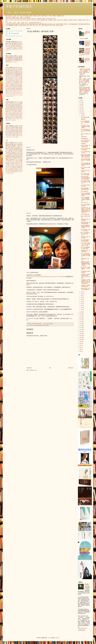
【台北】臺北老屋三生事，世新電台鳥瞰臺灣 (85, 131)
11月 (82, 116)
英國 (21, 104)
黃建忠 (18, 157)
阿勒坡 (15, 87)
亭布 (9, 90)
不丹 (36, 19)
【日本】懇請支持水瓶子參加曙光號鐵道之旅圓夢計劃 (87, 44)
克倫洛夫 (7, 86)
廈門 (17, 86)
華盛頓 (12, 94)
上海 (9, 20)
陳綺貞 (13, 164)
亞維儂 (8, 88)
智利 (54, 19)
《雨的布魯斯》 (84, 137)
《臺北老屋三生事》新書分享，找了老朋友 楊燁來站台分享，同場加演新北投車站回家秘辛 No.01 (85, 210)
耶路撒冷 (17, 83)
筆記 (7, 46)
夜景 (14, 46)
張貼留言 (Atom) (33, 370)
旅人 (54, 24)
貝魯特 (10, 87)
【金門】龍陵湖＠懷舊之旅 (87, 33)
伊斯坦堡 (28, 20)
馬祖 (38, 23)
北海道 (48, 19)
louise (7, 154)
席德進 (9, 173)
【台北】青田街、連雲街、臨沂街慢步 (85, 230)
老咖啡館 (13, 24)
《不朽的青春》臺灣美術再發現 (85, 272)
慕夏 (43, 25)
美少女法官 (9, 162)
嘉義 (14, 134)
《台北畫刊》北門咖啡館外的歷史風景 (85, 286)
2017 (81, 316)
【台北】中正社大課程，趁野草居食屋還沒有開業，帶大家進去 (85, 255)
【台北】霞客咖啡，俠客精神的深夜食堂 (85, 189)
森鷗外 (17, 169)
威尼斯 (38, 20)
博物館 (81, 24)
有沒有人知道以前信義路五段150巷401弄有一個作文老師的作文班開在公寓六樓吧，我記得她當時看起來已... (85, 90)
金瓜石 (26, 23)
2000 (81, 349)
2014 (81, 322)
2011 (81, 328)
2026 (81, 100)
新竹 (21, 129)
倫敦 (46, 20)
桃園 (13, 130)
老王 (14, 162)
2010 (81, 330)
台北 (7, 23)
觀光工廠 (77, 24)
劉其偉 (14, 168)
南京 (11, 92)
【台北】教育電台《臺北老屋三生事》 (85, 146)
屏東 (10, 133)
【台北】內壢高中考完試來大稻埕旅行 (85, 141)
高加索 (25, 19)
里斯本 (84, 20)
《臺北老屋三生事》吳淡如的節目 (85, 220)
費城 (21, 81)
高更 (37, 25)
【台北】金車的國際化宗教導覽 (85, 205)
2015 (81, 320)
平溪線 (22, 23)
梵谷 (40, 25)
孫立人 (13, 161)
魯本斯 (25, 25)
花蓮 (17, 132)
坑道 (34, 24)
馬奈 (31, 25)
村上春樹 (7, 165)
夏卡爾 (46, 25)
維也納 (55, 20)
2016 (81, 318)
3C (10, 46)
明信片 (63, 24)
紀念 (21, 43)
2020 (81, 112)
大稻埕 (10, 23)
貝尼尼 (12, 165)
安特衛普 (18, 92)
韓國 (18, 113)
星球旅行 (54, 16)
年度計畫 (35, 16)
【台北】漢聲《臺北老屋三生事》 (85, 186)
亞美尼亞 (29, 19)
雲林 (14, 81)
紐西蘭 (14, 120)
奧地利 (21, 106)
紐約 (87, 20)
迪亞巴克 (16, 84)
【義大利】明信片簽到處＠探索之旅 (87, 60)
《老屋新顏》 (83, 144)
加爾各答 (7, 92)
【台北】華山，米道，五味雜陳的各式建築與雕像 (85, 127)
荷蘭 (13, 115)
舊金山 (15, 91)
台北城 (11, 129)
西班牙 (9, 108)
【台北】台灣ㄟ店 (84, 203)
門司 (16, 77)
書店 (45, 24)
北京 (7, 20)
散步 (7, 56)
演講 (21, 16)
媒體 (27, 16)
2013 (81, 324)
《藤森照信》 (83, 119)
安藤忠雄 (15, 154)
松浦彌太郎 (11, 169)
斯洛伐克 (40, 19)
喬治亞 (7, 116)
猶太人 (11, 158)
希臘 (11, 109)
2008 (81, 334)
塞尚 (18, 170)
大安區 (19, 23)
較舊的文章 (71, 368)
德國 (18, 105)
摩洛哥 (44, 19)
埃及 (14, 117)
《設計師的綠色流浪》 (85, 117)
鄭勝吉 (14, 157)
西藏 (14, 113)
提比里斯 (13, 90)
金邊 (20, 84)
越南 (6, 117)
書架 (15, 43)
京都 (15, 20)
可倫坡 (10, 95)
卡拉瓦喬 (20, 25)
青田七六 (46, 16)
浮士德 (8, 172)
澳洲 (20, 116)
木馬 (21, 146)
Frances (19, 153)
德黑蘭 (11, 84)
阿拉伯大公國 (18, 115)
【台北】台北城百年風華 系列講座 (85, 149)
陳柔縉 (14, 170)
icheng (17, 160)
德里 (18, 81)
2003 (81, 343)
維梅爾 (21, 161)
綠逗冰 (39, 16)
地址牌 (19, 45)
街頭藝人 (51, 24)
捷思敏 (16, 150)
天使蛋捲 (17, 149)
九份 (30, 23)
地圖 (43, 16)
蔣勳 (12, 173)
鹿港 (17, 136)
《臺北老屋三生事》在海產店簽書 (85, 251)
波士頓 (7, 76)
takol (20, 164)
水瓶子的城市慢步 (19, 6)
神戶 (21, 20)
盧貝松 (16, 158)
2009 (81, 332)
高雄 (17, 130)
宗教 (60, 24)
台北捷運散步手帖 (17, 61)
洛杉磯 (7, 91)
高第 (17, 164)
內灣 (14, 137)
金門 (36, 23)
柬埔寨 (11, 106)
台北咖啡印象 (9, 60)
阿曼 (10, 19)
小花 (20, 155)
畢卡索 (50, 25)
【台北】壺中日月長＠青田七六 (85, 171)
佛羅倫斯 (43, 20)
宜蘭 (7, 129)
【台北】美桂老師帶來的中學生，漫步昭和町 (85, 160)
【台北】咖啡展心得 (85, 214)
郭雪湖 (54, 25)
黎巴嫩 (18, 19)
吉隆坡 (14, 92)
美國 (21, 102)
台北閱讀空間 (27, 17)
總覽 (7, 16)
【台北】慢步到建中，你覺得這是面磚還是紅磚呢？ (85, 227)
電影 (66, 24)
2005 (81, 339)
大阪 (8, 77)
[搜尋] (15, 33)
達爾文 (8, 164)
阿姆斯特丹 (20, 87)
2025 (81, 102)
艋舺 (18, 133)
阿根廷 (9, 119)
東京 (12, 20)
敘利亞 (14, 19)
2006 (81, 338)
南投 (10, 134)
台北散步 (27, 24)
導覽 (24, 16)
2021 (81, 110)
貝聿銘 (21, 162)
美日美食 (20, 49)
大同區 (14, 23)
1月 (81, 310)
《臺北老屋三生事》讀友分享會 (85, 237)
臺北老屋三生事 (15, 17)
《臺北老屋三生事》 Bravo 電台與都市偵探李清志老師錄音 (85, 178)
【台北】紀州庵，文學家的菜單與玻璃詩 (85, 289)
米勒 (28, 25)
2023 (81, 106)
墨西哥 (18, 117)
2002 (81, 345)
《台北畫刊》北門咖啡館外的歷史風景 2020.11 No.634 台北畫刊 (85, 276)
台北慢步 (21, 17)
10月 (82, 292)
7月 (81, 298)
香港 (12, 77)
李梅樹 (13, 166)
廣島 (9, 75)
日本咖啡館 (22, 24)
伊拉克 (10, 120)
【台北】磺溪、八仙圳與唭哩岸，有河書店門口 (85, 268)
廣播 (48, 325)
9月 (81, 294)
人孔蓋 (19, 48)
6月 (81, 300)
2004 (81, 341)
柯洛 (21, 170)
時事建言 (10, 58)
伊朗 (21, 19)
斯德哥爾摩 (19, 90)
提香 (17, 161)
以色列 (7, 19)
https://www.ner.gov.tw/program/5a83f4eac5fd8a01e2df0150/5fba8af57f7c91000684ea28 (46, 277)
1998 (81, 351)
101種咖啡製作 (9, 49)
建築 (16, 42)
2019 (81, 312)
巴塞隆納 (80, 20)
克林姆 (21, 160)
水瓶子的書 (8, 17)
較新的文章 (29, 368)
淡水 (9, 132)
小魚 (17, 144)
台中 (21, 71)
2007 (81, 336)
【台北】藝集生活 (84, 191)
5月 (81, 302)
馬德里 (75, 20)
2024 (81, 104)
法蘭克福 (71, 20)
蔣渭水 (7, 149)
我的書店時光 (8, 62)
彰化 (10, 136)
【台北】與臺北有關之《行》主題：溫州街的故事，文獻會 (85, 244)
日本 (15, 102)
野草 (50, 16)
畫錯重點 (15, 49)
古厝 (39, 24)
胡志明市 (8, 96)
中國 (9, 105)
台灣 (36, 325)
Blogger (58, 638)
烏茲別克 (14, 119)
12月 (82, 114)
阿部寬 (21, 151)
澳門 (21, 80)
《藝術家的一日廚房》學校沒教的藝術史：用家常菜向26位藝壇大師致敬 (85, 264)
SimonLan (15, 155)
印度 (33, 19)
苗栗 (18, 134)
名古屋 (17, 79)
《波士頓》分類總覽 (84, 38)
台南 (32, 23)
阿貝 (14, 147)
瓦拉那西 (9, 81)
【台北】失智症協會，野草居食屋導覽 (85, 241)
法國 (10, 104)
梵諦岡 (15, 112)
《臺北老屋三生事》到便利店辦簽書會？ (85, 223)
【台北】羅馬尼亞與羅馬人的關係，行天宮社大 (85, 182)
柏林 (62, 20)
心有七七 (16, 143)
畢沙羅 (9, 170)
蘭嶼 (16, 137)
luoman (49, 638)
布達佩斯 (13, 86)
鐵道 (30, 24)
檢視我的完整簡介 (82, 630)
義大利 (15, 104)
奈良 (18, 20)
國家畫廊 (50, 20)
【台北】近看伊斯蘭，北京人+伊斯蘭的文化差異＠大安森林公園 (85, 199)
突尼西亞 (19, 119)
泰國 (10, 113)
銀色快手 (16, 172)
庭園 (32, 24)
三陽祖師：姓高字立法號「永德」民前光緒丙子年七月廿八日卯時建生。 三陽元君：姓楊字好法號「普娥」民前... (85, 71)
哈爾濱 (14, 95)
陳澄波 (58, 25)
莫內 (34, 25)
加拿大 (10, 117)
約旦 (13, 83)
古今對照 (10, 48)
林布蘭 (18, 166)
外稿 (18, 16)
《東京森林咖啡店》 (85, 139)
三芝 (11, 137)
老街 (37, 24)
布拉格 (59, 20)
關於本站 (10, 16)
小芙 (16, 151)
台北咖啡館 (8, 24)
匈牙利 (16, 116)
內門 (8, 137)
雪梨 (12, 96)
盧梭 (12, 172)
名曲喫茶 (17, 24)
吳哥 (24, 20)
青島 (19, 94)
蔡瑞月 (9, 153)
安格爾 (19, 168)
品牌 (48, 24)
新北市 (15, 68)
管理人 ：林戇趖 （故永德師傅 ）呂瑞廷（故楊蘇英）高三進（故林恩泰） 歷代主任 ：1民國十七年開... (85, 81)
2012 (81, 326)
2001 (81, 347)
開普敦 (15, 94)
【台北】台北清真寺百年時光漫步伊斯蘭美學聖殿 (85, 194)
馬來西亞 (12, 116)
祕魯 (51, 19)
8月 (81, 296)
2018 (81, 314)
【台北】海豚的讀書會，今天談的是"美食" (85, 122)
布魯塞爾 (13, 88)
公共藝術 (57, 24)
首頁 (63, 16)
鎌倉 (17, 76)
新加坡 (18, 88)
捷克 (14, 105)
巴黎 (32, 20)
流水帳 (30, 16)
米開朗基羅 (11, 25)
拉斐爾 (16, 25)
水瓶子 (15, 16)
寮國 (20, 112)
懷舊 (41, 24)
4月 (81, 304)
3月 (81, 306)
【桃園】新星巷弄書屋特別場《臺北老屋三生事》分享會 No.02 (85, 156)
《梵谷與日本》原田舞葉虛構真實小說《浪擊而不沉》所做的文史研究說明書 (85, 282)
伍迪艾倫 (70, 24)
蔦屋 (15, 48)
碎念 (10, 43)
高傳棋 (7, 159)
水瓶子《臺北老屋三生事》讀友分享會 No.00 (85, 234)
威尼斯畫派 (86, 24)
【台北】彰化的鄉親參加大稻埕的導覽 (85, 248)
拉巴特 (21, 95)
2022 (81, 108)
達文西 (17, 165)
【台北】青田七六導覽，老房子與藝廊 (85, 174)
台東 (34, 23)
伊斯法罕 (20, 91)
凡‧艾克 (10, 168)
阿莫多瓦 (9, 155)
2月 (81, 308)
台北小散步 (14, 62)
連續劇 (74, 24)
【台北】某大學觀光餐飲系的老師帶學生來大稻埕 (85, 164)
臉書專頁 (59, 16)
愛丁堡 (17, 95)
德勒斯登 (66, 20)
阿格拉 (9, 83)
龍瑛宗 (62, 25)
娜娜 (11, 154)
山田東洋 (9, 166)
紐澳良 (11, 91)
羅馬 (35, 20)
